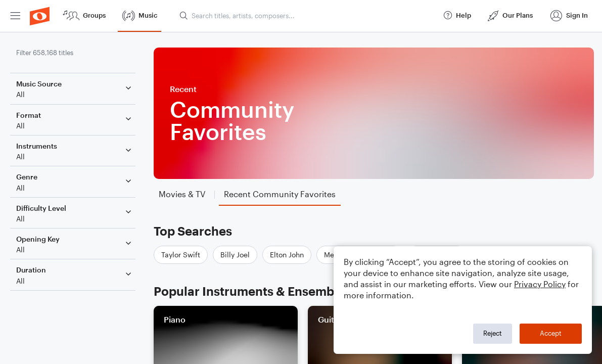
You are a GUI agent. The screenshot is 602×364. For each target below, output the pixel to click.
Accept (551, 333)
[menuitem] (15, 16)
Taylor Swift (181, 255)
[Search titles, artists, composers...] (307, 16)
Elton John (287, 255)
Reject (493, 333)
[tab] (182, 194)
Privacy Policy (540, 284)
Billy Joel (235, 255)
